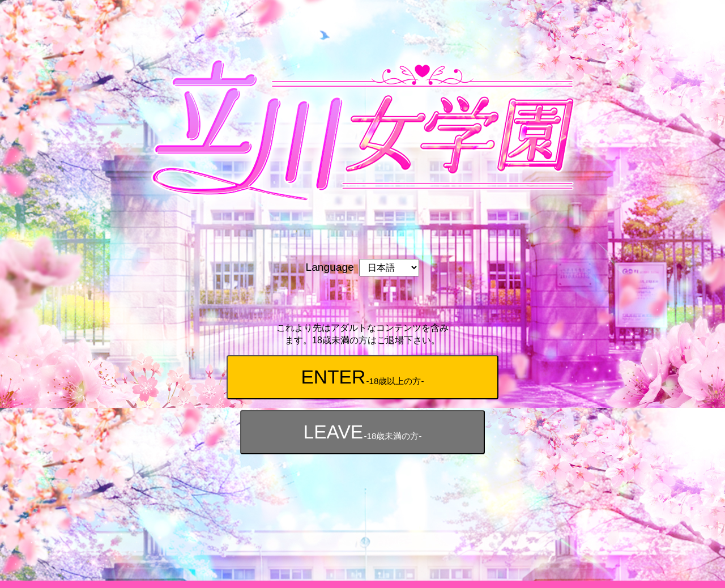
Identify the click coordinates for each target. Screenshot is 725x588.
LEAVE (362, 433)
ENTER (362, 378)
